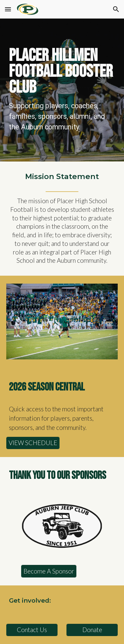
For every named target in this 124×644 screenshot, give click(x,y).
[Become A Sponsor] (49, 571)
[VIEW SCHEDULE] (33, 443)
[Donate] (92, 630)
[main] (62, 90)
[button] (8, 9)
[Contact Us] (32, 630)
